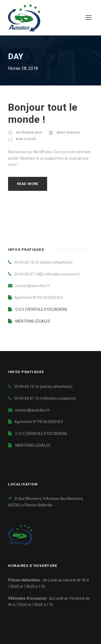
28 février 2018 (29, 133)
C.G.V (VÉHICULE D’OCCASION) (38, 309)
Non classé (26, 139)
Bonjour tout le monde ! (43, 113)
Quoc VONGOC (68, 133)
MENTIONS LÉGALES (29, 321)
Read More (28, 184)
